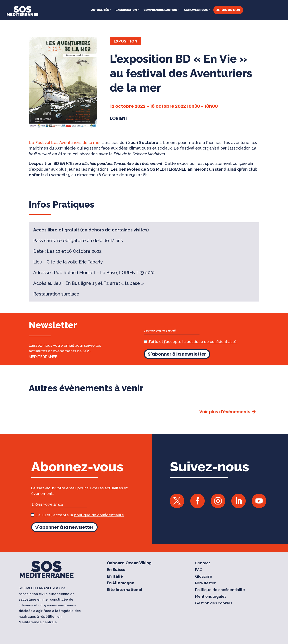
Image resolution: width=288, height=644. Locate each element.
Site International (124, 590)
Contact (203, 563)
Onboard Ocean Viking (129, 563)
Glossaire (204, 577)
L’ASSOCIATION (126, 10)
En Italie (115, 577)
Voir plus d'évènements (225, 412)
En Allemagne (121, 583)
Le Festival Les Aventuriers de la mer (65, 143)
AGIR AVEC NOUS (196, 10)
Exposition (125, 41)
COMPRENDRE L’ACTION (160, 10)
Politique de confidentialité (220, 590)
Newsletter (205, 583)
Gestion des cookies (214, 603)
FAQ (199, 570)
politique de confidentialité (212, 342)
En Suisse (116, 570)
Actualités (100, 10)
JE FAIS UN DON (228, 10)
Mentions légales (211, 597)
